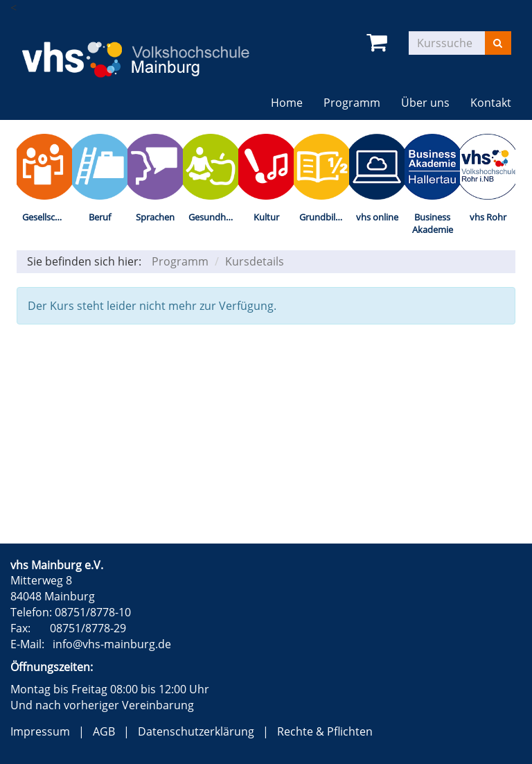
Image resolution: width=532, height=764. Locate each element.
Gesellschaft (47, 217)
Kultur (266, 217)
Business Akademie (433, 224)
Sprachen (155, 217)
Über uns (425, 103)
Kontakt (491, 103)
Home (287, 103)
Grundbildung (324, 217)
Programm (352, 103)
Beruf (100, 217)
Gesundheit (212, 217)
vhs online (377, 217)
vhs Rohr (488, 217)
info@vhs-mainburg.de (112, 644)
